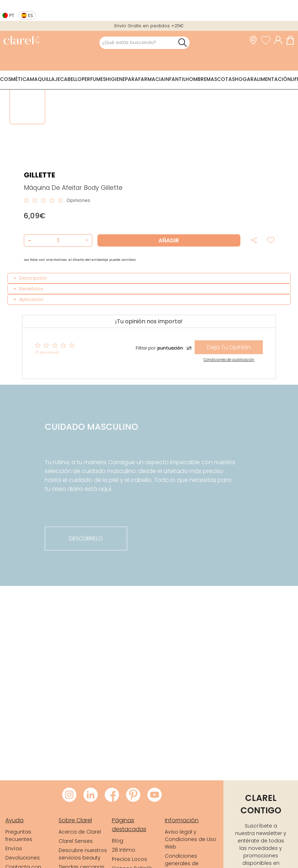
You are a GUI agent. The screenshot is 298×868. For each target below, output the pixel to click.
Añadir (169, 240)
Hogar (244, 79)
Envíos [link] (14, 848)
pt (12, 15)
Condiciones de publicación (229, 360)
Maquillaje (45, 79)
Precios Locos (129, 859)
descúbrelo (86, 539)
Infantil (175, 79)
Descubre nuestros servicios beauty (83, 854)
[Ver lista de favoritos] (267, 40)
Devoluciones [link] (23, 858)
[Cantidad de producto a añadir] (58, 240)
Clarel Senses (76, 841)
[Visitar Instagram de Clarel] (69, 795)
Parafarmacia (145, 79)
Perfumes (94, 79)
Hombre (196, 79)
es (31, 15)
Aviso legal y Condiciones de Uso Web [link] (191, 839)
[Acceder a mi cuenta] (280, 40)
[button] (86, 240)
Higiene (115, 79)
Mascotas (221, 79)
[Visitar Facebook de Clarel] (112, 795)
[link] (22, 41)
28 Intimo (124, 850)
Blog (118, 841)
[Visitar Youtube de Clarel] (155, 795)
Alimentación (272, 79)
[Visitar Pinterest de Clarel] (133, 795)
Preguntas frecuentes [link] (19, 836)
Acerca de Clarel (80, 832)
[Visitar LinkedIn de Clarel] (91, 795)
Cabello (71, 79)
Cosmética (15, 79)
